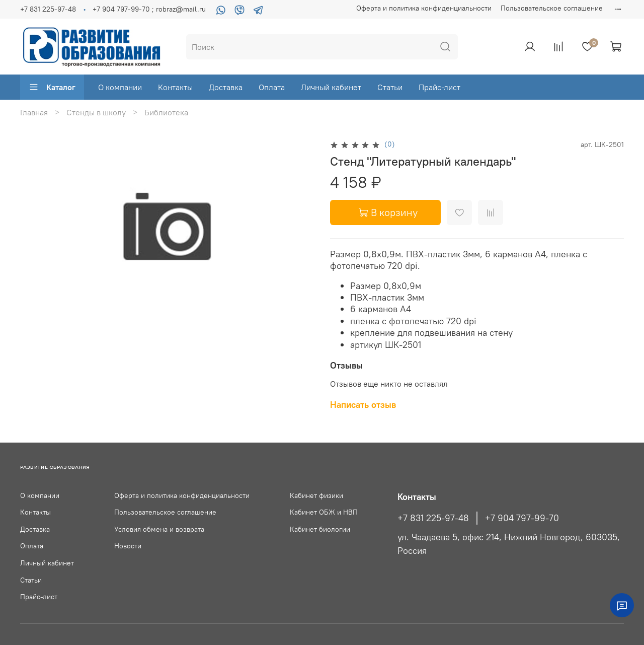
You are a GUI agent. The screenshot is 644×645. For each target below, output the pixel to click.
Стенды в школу (96, 112)
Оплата (272, 87)
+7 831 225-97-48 (48, 9)
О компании (120, 87)
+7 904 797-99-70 (522, 518)
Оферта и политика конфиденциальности (424, 8)
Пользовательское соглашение (552, 8)
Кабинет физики (316, 495)
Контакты (175, 87)
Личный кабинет (331, 87)
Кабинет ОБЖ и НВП (324, 512)
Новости (128, 546)
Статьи (390, 87)
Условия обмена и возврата (159, 529)
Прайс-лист (439, 87)
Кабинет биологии (320, 529)
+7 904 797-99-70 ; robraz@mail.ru (149, 9)
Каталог (52, 87)
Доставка (226, 87)
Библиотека (166, 112)
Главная (34, 112)
